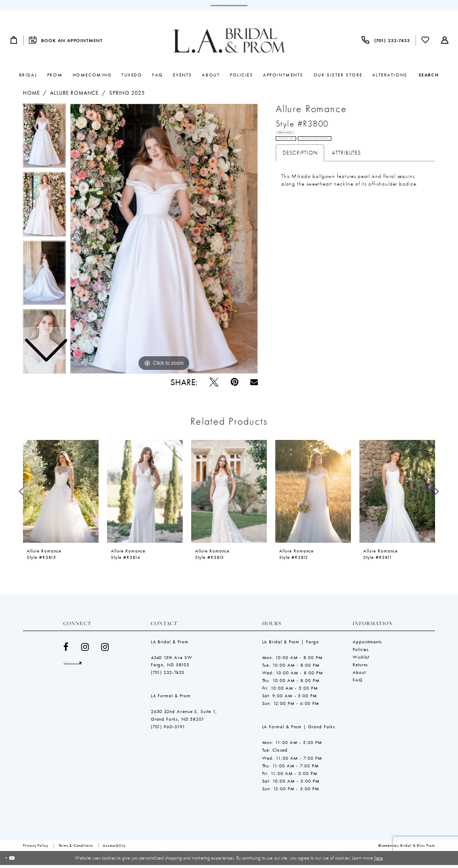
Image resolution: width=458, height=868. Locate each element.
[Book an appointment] (66, 44)
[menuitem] (14, 44)
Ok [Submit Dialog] (24, 861)
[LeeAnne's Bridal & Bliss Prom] (229, 44)
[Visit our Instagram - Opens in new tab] (85, 650)
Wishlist (361, 660)
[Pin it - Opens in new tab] (235, 385)
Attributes (346, 174)
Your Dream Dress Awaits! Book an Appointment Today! (229, 6)
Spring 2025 (127, 96)
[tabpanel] (164, 242)
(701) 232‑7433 (168, 676)
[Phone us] (386, 44)
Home (31, 96)
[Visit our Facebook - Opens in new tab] (66, 650)
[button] (14, 44)
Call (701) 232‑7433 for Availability (378, 156)
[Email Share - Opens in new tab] (254, 386)
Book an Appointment (303, 156)
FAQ (358, 683)
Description (300, 174)
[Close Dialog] (10, 861)
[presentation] (61, 495)
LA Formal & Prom (171, 699)
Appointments (367, 645)
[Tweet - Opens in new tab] (214, 385)
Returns (360, 668)
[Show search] (429, 78)
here (379, 861)
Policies (361, 653)
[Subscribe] (111, 668)
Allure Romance (74, 96)
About (359, 676)
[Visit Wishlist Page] (426, 44)
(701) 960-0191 (168, 730)
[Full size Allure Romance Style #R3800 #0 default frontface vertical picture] (164, 242)
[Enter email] (88, 668)
